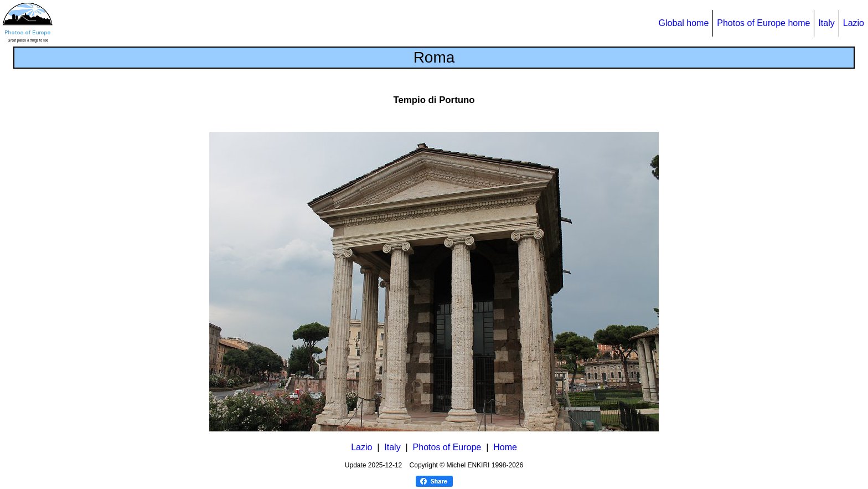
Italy (826, 23)
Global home (684, 23)
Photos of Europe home (763, 23)
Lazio (854, 23)
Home (505, 447)
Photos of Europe (447, 447)
